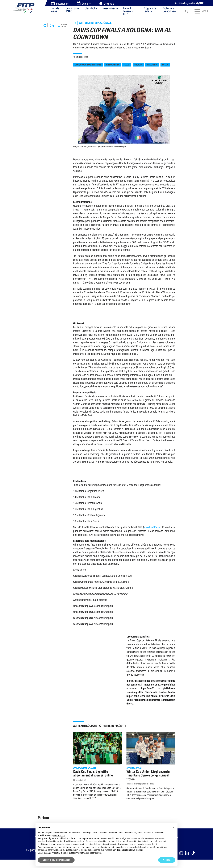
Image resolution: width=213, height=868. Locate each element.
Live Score (106, 4)
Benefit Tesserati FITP (128, 11)
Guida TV (84, 3)
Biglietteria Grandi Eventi (170, 10)
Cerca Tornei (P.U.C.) (72, 10)
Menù (200, 11)
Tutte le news (55, 10)
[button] (174, 828)
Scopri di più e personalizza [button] (56, 860)
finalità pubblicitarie (47, 844)
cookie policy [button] (59, 835)
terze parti (84, 838)
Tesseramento (110, 9)
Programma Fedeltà (150, 10)
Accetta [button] (167, 860)
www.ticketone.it (152, 527)
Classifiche (91, 9)
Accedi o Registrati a (189, 3)
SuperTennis (60, 3)
